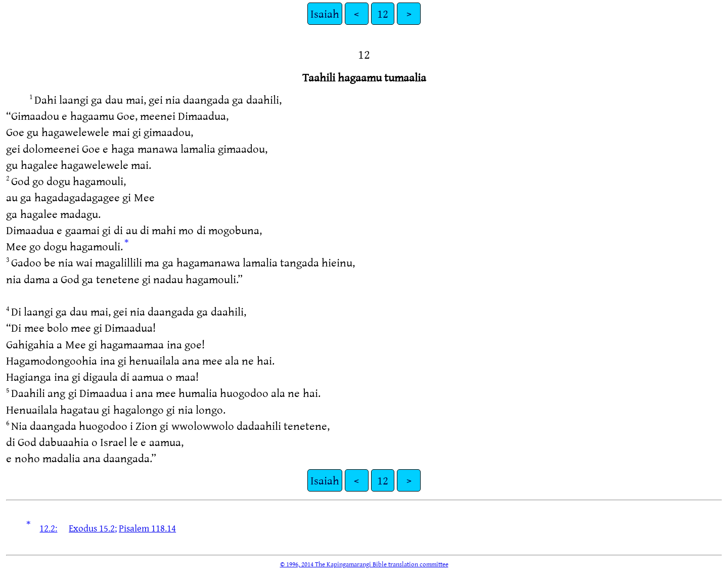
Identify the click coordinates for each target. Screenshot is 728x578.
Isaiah (325, 13)
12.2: (48, 528)
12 (383, 13)
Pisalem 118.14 (147, 528)
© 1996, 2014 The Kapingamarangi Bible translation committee (364, 564)
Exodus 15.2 (92, 528)
